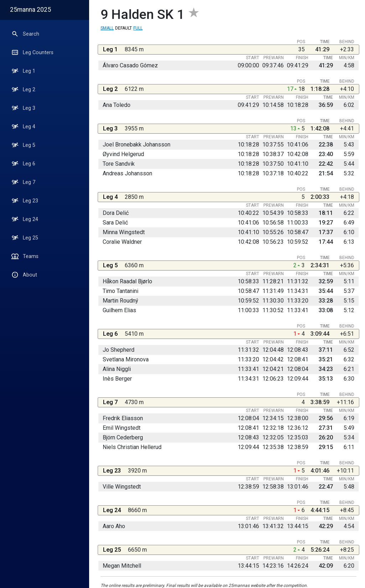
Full (138, 28)
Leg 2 (23, 89)
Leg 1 (23, 71)
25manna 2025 (30, 10)
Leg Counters (32, 52)
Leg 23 (25, 201)
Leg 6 (23, 164)
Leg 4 (23, 127)
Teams (25, 256)
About (24, 275)
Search (25, 34)
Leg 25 (25, 238)
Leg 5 (23, 145)
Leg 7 (23, 182)
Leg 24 (25, 219)
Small (107, 28)
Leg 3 (23, 108)
